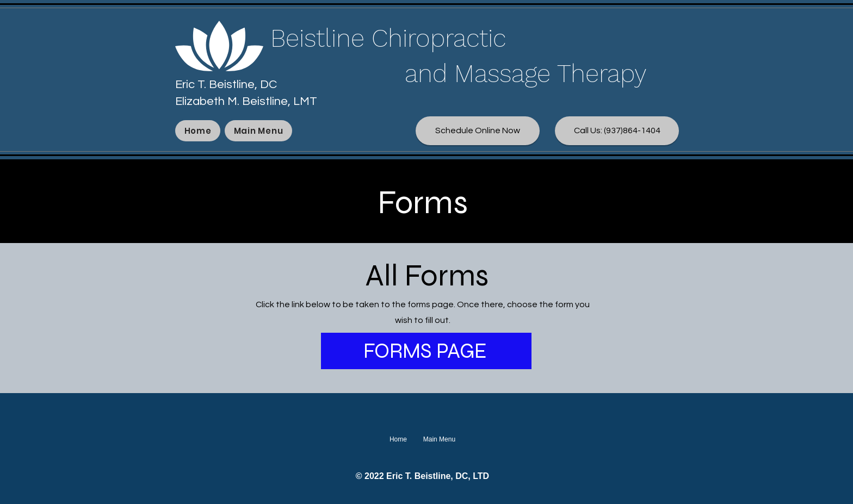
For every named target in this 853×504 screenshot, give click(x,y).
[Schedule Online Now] (478, 131)
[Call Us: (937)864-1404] (617, 131)
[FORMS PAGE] (426, 351)
